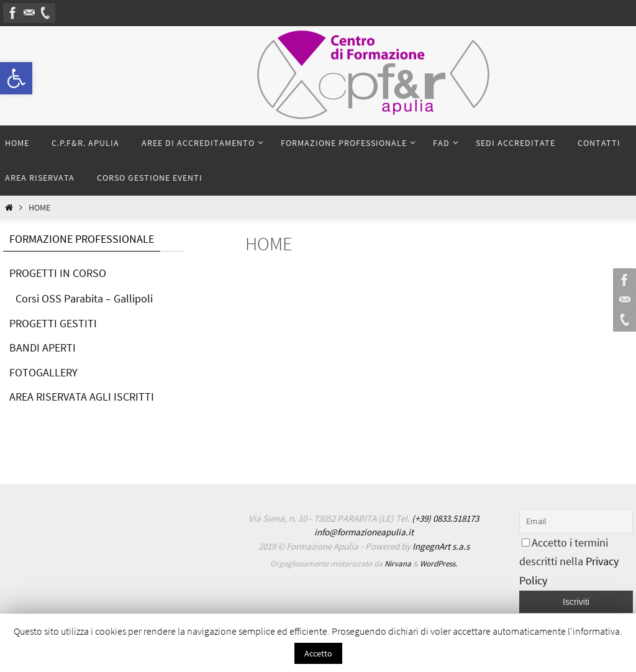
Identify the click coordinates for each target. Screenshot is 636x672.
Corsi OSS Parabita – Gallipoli (84, 298)
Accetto (318, 653)
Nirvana (398, 564)
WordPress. (438, 564)
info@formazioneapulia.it (364, 532)
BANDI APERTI (43, 347)
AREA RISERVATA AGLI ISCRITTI (82, 397)
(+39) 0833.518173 (445, 518)
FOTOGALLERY (43, 372)
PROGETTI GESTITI (53, 323)
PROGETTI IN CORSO (58, 273)
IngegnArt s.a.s (441, 546)
